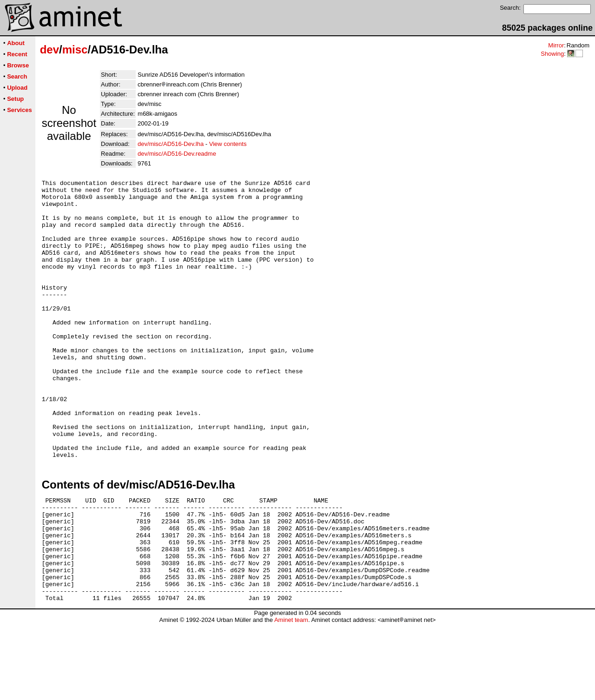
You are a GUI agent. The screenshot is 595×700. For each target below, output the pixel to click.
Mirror (556, 45)
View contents (228, 144)
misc (75, 50)
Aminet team (291, 697)
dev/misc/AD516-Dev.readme (177, 154)
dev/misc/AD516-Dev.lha (171, 144)
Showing (552, 54)
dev (50, 50)
